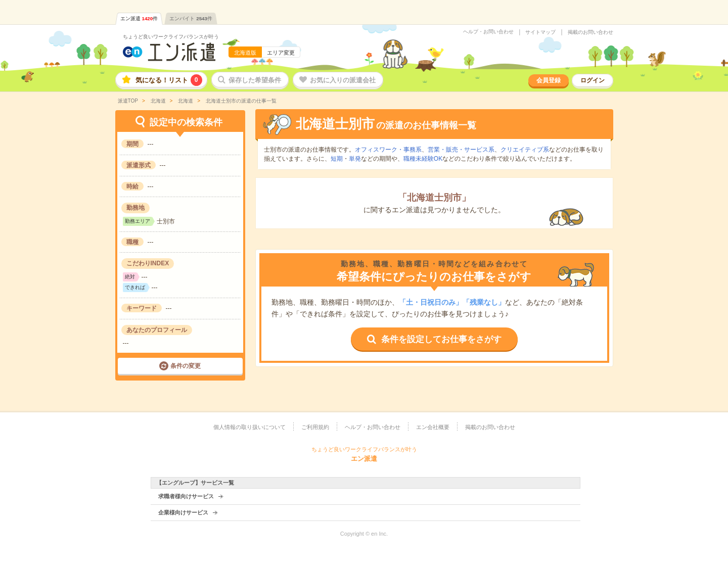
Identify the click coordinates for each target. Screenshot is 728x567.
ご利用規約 (315, 427)
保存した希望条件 (255, 80)
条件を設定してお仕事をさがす (441, 339)
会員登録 (549, 80)
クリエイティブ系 (525, 150)
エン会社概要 (433, 427)
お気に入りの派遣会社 (343, 80)
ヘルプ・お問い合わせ (488, 32)
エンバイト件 (191, 18)
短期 (337, 159)
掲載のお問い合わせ (590, 32)
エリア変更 (281, 53)
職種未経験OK (423, 159)
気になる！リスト (169, 80)
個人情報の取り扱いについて (249, 427)
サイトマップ (540, 32)
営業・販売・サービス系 (461, 150)
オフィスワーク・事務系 (388, 150)
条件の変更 (186, 366)
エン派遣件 (139, 18)
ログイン (593, 80)
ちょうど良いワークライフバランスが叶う (171, 37)
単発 (355, 159)
